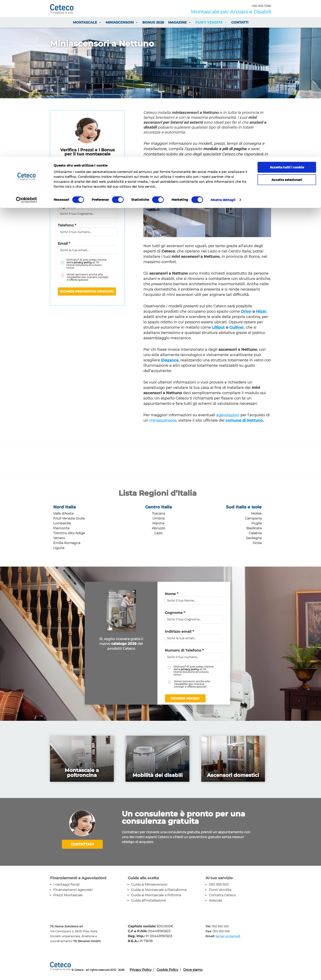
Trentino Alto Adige (69, 533)
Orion (246, 311)
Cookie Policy (167, 969)
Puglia (257, 523)
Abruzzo (159, 528)
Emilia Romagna (67, 543)
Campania (253, 518)
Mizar (261, 311)
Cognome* (67, 207)
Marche (158, 523)
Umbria (158, 518)
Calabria (255, 533)
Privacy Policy (141, 969)
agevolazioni (228, 415)
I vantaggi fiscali (66, 884)
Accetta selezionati (287, 23)
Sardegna (254, 538)
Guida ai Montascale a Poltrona (156, 894)
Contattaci (82, 844)
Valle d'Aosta (63, 513)
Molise (256, 513)
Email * (64, 243)
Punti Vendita (220, 889)
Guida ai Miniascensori (149, 884)
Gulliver (237, 327)
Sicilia (257, 543)
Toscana (158, 513)
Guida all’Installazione (149, 900)
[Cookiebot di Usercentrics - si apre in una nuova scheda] (27, 43)
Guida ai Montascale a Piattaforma (159, 889)
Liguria (59, 548)
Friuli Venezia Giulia (69, 518)
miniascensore (163, 420)
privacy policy (83, 262)
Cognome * (175, 613)
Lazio (158, 533)
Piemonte (61, 528)
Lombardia (62, 523)
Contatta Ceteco (222, 894)
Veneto (59, 538)
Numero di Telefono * (184, 650)
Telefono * (67, 225)
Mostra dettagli (223, 43)
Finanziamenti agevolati (73, 889)
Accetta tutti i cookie (287, 10)
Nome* (64, 189)
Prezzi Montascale (68, 894)
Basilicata (254, 528)
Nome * (172, 594)
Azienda (215, 900)
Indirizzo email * (179, 631)
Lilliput (218, 327)
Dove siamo (193, 969)
